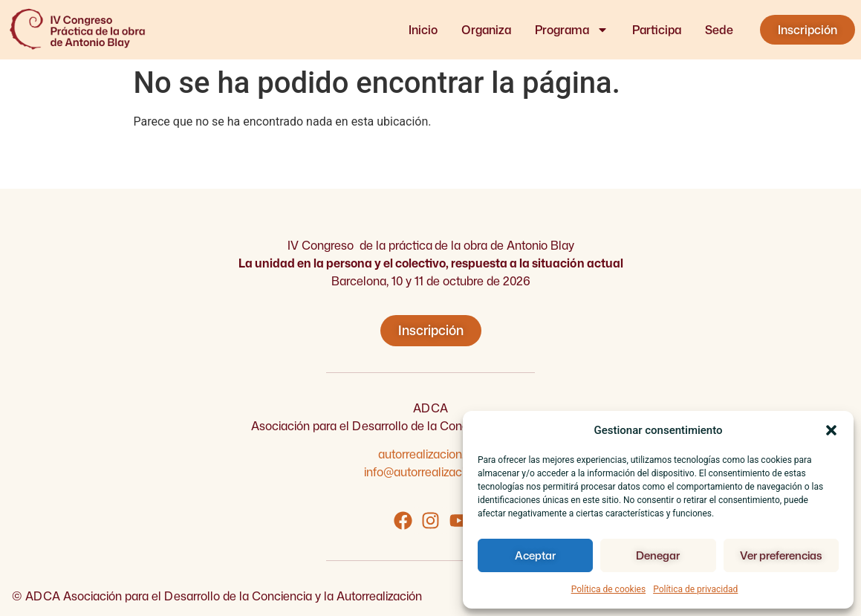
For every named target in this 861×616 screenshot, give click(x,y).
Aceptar (535, 555)
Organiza (486, 30)
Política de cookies (609, 589)
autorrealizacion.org (431, 454)
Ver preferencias (781, 555)
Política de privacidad (695, 589)
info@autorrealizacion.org (430, 472)
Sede (719, 30)
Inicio (423, 30)
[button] (831, 430)
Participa (657, 30)
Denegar (658, 555)
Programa (572, 30)
